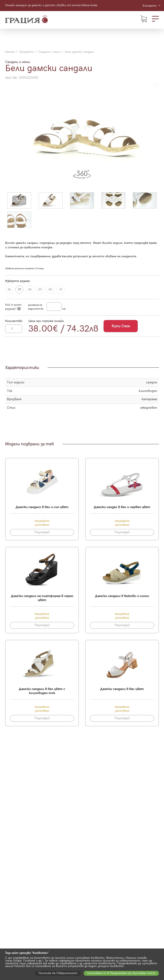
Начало (10, 52)
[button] (19, 200)
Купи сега (121, 326)
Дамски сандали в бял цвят (122, 689)
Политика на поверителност (58, 973)
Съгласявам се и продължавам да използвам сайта (121, 973)
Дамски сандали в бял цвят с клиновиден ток (42, 691)
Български (151, 6)
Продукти (26, 52)
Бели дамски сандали (79, 52)
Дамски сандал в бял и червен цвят (122, 507)
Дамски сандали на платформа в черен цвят (42, 598)
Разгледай (42, 532)
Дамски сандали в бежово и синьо (122, 596)
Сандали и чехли (49, 52)
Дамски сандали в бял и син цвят (42, 507)
